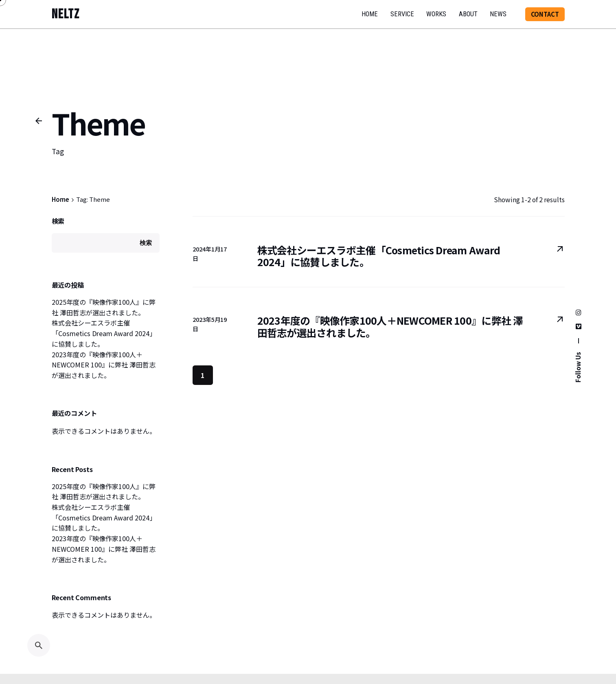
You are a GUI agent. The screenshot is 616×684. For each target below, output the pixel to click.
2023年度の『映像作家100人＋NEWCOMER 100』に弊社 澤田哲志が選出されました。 (104, 365)
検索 (58, 221)
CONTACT (545, 14)
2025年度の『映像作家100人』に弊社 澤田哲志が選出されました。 (104, 307)
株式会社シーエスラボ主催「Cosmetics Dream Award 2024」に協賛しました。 (104, 333)
